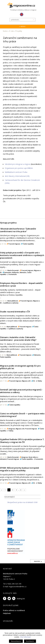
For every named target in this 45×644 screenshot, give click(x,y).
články (40, 381)
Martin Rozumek (13, 270)
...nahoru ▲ (37, 561)
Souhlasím (30, 641)
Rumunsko (8, 272)
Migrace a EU (26, 381)
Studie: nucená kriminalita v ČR (15, 312)
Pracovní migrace (14, 244)
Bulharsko (16, 272)
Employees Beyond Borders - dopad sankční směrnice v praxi (21, 284)
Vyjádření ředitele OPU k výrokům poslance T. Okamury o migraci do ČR (22, 441)
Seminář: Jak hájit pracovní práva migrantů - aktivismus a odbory (21, 391)
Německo (23, 272)
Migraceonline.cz (23, 5)
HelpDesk (7, 613)
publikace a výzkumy (11, 303)
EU (34, 381)
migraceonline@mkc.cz (18, 587)
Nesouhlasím (16, 641)
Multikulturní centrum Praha (16, 172)
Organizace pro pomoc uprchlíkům (19, 168)
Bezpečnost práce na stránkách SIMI (22, 502)
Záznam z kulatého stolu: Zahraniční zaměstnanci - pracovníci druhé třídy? (18, 339)
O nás (11, 31)
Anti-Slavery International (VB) (17, 176)
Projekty (19, 31)
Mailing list (21, 599)
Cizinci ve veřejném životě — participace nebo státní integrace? (22, 415)
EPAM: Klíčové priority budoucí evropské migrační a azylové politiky (19, 469)
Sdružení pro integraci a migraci (18, 164)
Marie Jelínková (13, 301)
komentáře (13, 274)
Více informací (25, 637)
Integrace (12, 429)
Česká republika (28, 244)
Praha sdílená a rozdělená (14, 610)
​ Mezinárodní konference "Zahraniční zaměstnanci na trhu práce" (18, 230)
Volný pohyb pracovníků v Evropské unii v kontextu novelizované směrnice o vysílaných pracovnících (22, 255)
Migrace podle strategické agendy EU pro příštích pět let (20, 367)
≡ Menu (22, 26)
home (5, 31)
